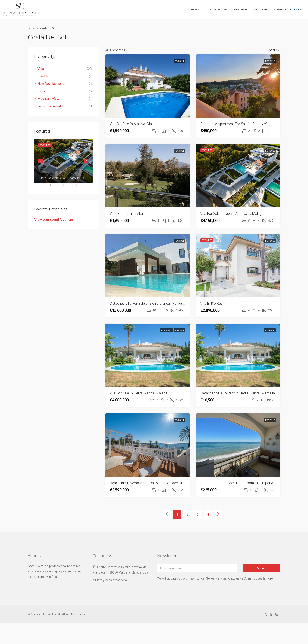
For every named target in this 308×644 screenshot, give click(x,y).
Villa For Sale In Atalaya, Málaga (134, 124)
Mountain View (48, 98)
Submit (262, 568)
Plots (41, 91)
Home (195, 10)
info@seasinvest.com (112, 580)
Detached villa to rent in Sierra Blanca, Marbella (238, 393)
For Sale (180, 61)
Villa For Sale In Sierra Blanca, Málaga (138, 393)
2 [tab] (59, 187)
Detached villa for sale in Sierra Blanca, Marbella (147, 303)
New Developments (51, 83)
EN (291, 10)
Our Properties (217, 10)
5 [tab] (78, 187)
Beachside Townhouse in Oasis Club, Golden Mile (147, 483)
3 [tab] (66, 187)
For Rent (167, 330)
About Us (261, 10)
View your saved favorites (54, 219)
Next (86, 161)
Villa (41, 69)
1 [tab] (53, 187)
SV (295, 10)
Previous (41, 161)
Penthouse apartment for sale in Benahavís (234, 124)
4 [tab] (72, 187)
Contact (280, 10)
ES (300, 10)
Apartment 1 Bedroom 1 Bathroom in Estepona (237, 483)
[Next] (218, 514)
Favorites (241, 10)
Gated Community (50, 106)
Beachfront (46, 76)
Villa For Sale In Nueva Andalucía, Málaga (232, 213)
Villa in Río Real (212, 303)
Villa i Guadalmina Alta (126, 213)
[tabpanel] (63, 161)
